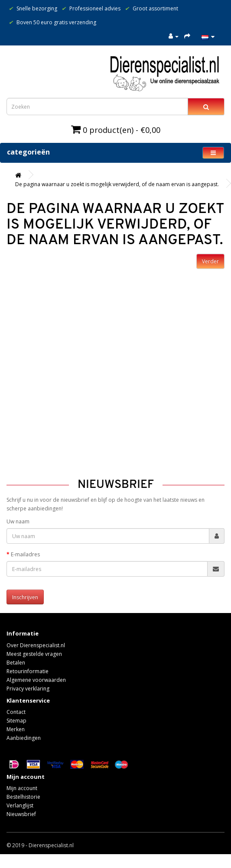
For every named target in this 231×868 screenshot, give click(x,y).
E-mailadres (25, 554)
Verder (210, 261)
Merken (16, 729)
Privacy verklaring (28, 689)
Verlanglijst (20, 805)
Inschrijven (25, 597)
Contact (16, 712)
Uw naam (18, 521)
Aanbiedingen (24, 738)
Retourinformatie (28, 671)
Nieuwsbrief (21, 814)
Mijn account (22, 788)
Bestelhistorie (23, 797)
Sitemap (16, 721)
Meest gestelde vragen (34, 654)
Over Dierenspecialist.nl (36, 645)
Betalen (16, 663)
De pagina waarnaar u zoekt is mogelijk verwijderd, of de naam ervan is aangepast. (117, 184)
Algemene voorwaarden (36, 680)
